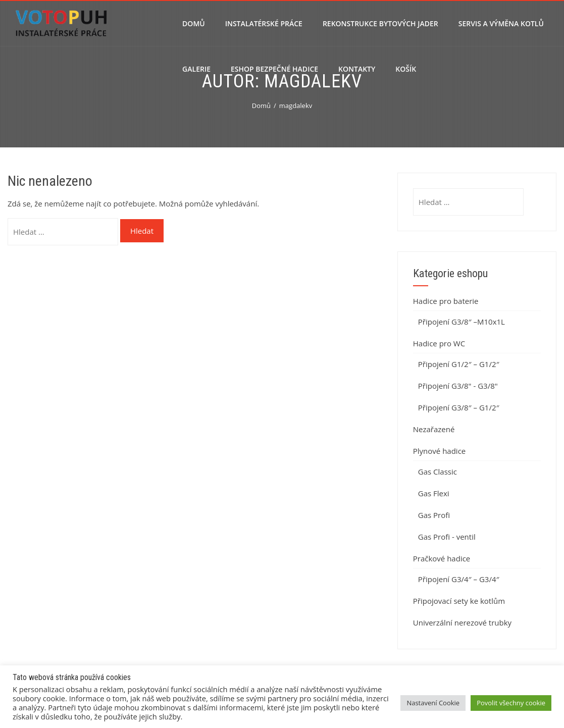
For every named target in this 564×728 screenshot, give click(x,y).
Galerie (196, 69)
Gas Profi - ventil (447, 537)
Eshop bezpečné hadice (274, 69)
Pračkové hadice (442, 558)
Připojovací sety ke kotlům (459, 601)
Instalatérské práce (264, 23)
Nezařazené (434, 429)
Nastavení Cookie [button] (433, 703)
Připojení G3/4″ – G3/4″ (459, 579)
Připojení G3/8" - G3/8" (458, 386)
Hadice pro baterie (446, 301)
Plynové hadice (439, 451)
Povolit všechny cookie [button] (511, 703)
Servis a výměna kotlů (501, 23)
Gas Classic (438, 472)
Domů (194, 23)
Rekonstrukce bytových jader (380, 23)
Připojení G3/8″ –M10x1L (462, 322)
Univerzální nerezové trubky (462, 622)
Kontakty (357, 69)
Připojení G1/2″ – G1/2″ (459, 364)
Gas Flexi (434, 493)
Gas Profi (434, 515)
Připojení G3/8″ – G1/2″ (459, 407)
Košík (406, 69)
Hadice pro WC (439, 343)
